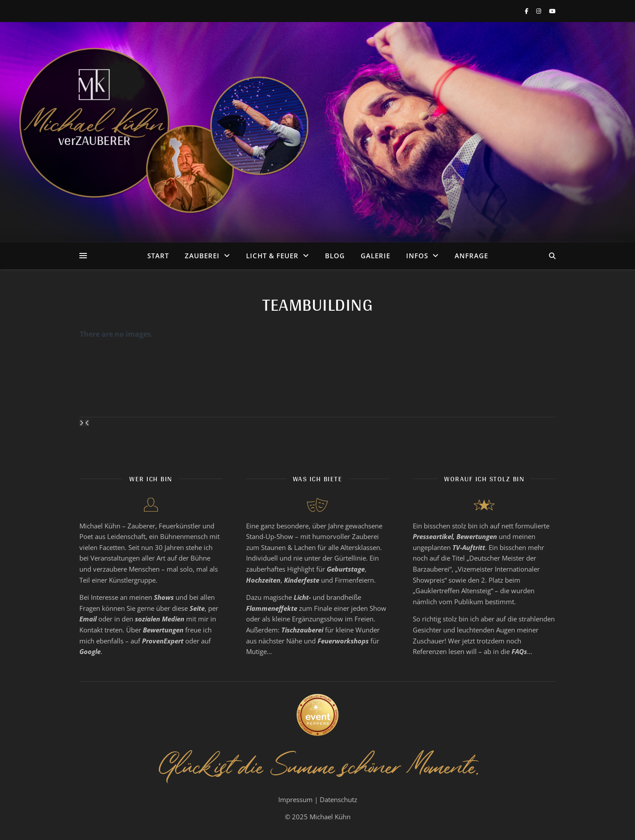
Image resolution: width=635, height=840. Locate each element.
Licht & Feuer (272, 256)
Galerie (375, 256)
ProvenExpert (163, 641)
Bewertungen (163, 630)
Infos (417, 256)
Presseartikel (433, 536)
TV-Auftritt (469, 547)
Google (90, 651)
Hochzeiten (263, 580)
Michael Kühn (330, 817)
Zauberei (202, 256)
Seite (197, 608)
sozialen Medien (160, 619)
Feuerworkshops (343, 641)
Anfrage (471, 256)
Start (158, 256)
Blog (335, 256)
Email (88, 619)
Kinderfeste (302, 580)
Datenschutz (338, 799)
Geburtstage (346, 569)
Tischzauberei (302, 630)
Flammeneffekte (272, 608)
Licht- (302, 597)
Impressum (295, 799)
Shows (164, 597)
